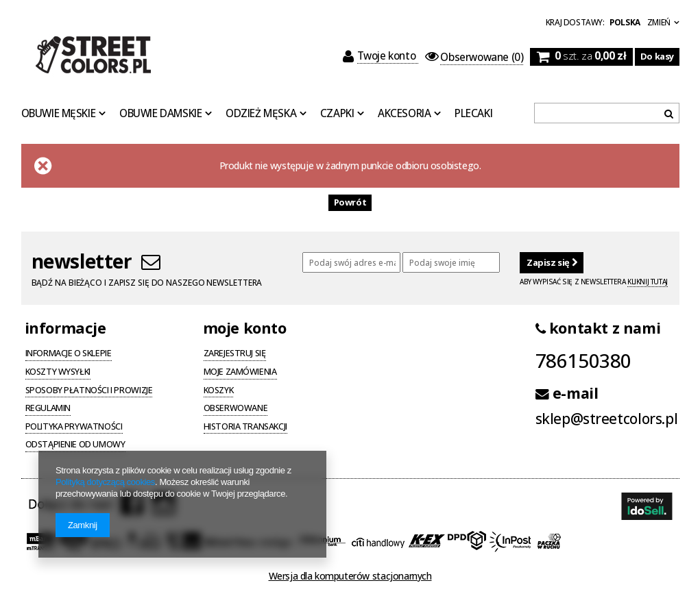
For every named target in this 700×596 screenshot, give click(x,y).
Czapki (337, 114)
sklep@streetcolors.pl (607, 419)
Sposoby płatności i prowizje (89, 391)
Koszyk (219, 391)
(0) (474, 58)
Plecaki (473, 114)
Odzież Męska (261, 114)
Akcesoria (404, 114)
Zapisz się (552, 262)
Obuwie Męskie (59, 114)
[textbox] (606, 113)
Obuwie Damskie (160, 114)
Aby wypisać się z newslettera (594, 282)
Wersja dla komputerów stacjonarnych (350, 576)
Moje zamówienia (240, 373)
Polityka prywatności (74, 427)
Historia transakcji (245, 427)
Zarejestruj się (235, 354)
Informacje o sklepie (69, 354)
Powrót (350, 202)
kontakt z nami (598, 328)
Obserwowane (236, 409)
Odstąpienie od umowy (75, 445)
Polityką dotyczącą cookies (105, 482)
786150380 (583, 360)
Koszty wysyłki (58, 373)
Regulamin (48, 409)
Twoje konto (381, 56)
